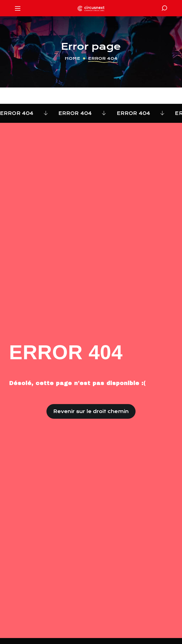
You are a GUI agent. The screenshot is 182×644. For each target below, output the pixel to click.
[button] (164, 8)
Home (72, 58)
